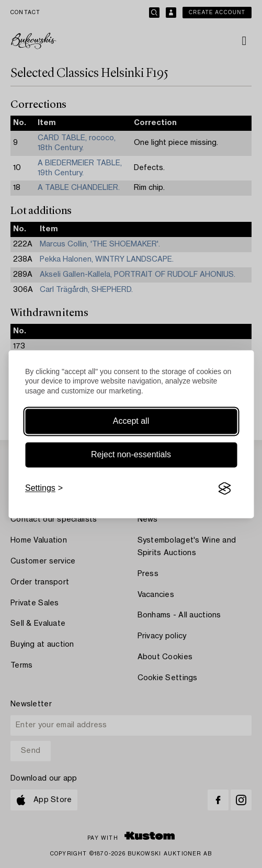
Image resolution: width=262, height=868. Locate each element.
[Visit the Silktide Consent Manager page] (224, 489)
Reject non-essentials (131, 455)
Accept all (131, 421)
